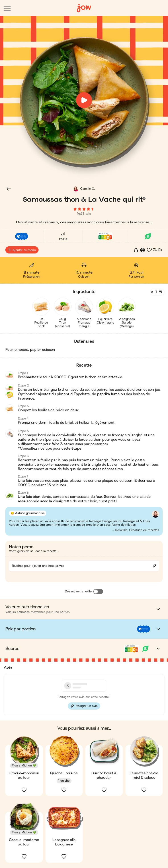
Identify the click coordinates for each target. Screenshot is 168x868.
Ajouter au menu (22, 250)
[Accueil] (84, 8)
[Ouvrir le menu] (7, 8)
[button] (9, 189)
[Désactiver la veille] (98, 592)
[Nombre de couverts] (157, 292)
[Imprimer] (143, 250)
